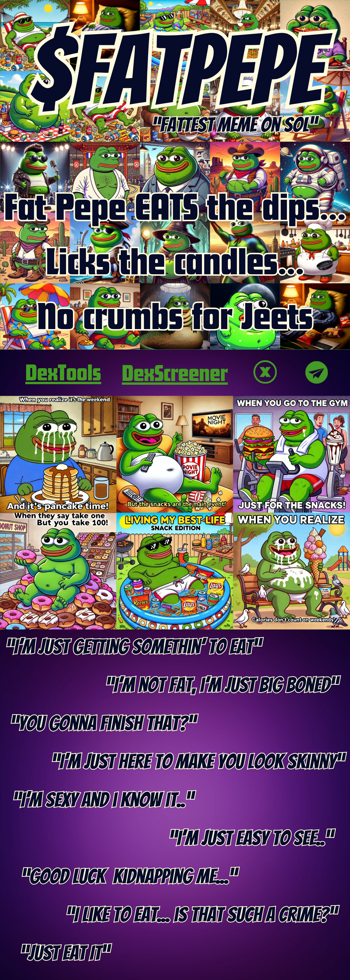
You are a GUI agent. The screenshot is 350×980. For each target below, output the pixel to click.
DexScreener (175, 372)
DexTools (63, 372)
